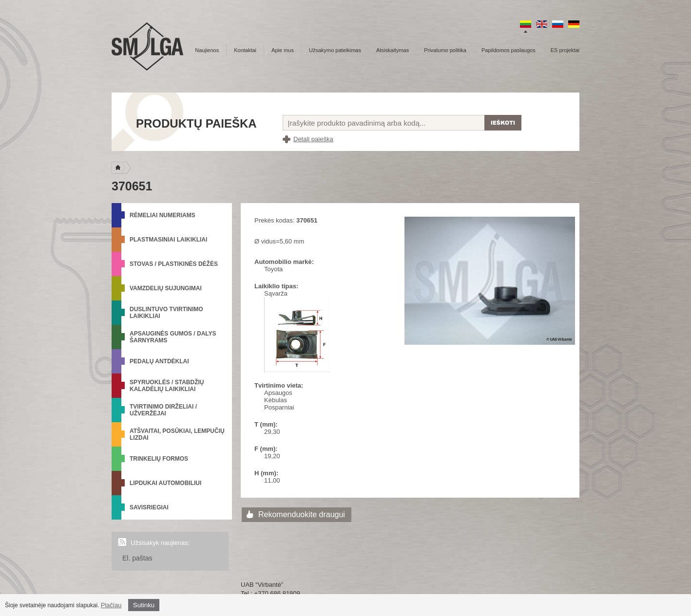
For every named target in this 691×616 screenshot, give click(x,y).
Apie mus (283, 50)
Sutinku (144, 605)
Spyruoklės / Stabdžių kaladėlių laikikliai (167, 386)
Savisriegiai (149, 507)
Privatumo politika (445, 50)
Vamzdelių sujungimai (166, 288)
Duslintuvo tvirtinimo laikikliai (166, 313)
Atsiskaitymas (393, 50)
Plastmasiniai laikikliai (168, 240)
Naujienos (207, 50)
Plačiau (111, 605)
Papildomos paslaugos (509, 50)
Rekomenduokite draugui (302, 514)
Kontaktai (245, 50)
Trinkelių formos (159, 459)
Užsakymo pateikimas (335, 50)
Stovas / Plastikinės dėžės (174, 264)
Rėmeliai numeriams (163, 215)
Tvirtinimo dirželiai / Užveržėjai (163, 410)
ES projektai (565, 50)
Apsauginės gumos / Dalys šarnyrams (173, 337)
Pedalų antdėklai (159, 361)
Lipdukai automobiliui (165, 483)
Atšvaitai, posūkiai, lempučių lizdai (177, 434)
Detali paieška (313, 139)
